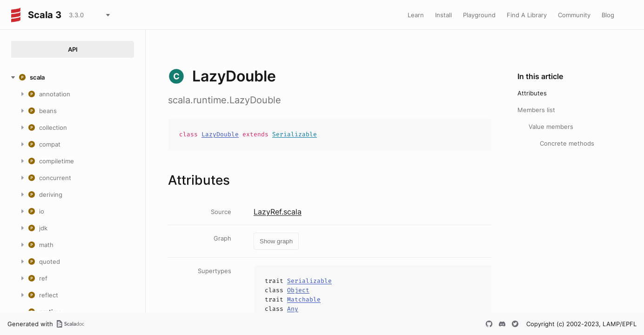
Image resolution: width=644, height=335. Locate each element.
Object (298, 290)
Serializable (295, 134)
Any (293, 309)
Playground (479, 15)
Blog (608, 15)
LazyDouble (220, 134)
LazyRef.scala (278, 212)
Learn (416, 15)
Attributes (532, 93)
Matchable (304, 299)
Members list (536, 110)
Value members (551, 127)
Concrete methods (567, 143)
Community (574, 15)
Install (443, 15)
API (73, 49)
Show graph (276, 241)
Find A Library (527, 15)
